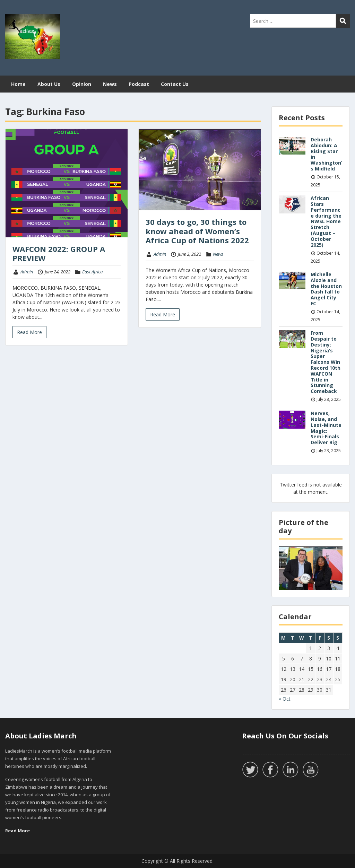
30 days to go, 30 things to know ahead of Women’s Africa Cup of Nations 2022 (197, 231)
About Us (49, 84)
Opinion (82, 84)
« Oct (285, 699)
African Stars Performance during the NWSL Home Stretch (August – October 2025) (326, 221)
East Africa (92, 272)
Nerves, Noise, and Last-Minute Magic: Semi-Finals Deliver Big (326, 428)
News (110, 84)
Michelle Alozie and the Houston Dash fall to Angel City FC (326, 289)
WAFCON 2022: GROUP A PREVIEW (59, 253)
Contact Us (175, 84)
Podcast (139, 84)
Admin (27, 272)
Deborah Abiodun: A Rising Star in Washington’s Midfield (326, 154)
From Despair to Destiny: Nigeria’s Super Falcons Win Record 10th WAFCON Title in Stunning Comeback (326, 362)
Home (18, 84)
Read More (29, 332)
